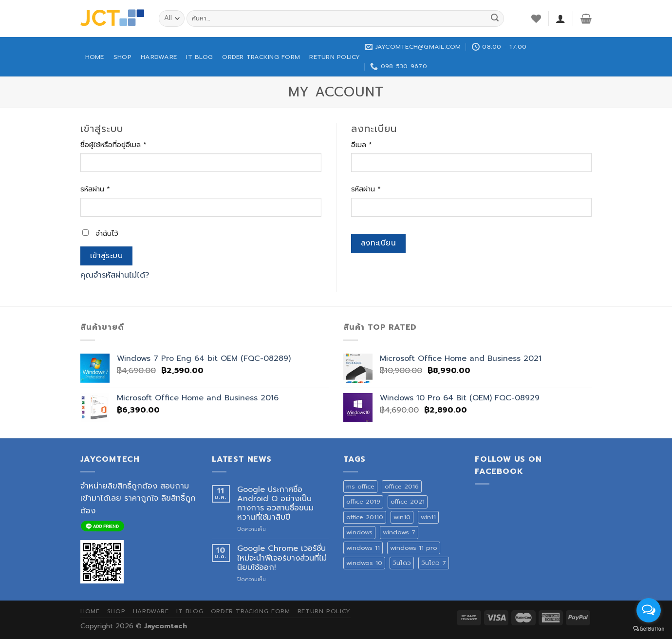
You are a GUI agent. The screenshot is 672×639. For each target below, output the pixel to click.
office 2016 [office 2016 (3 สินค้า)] (402, 486)
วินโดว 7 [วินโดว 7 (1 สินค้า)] (434, 563)
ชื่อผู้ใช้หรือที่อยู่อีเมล (113, 145)
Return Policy (335, 57)
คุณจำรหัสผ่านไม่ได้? (115, 275)
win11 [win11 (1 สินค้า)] (428, 517)
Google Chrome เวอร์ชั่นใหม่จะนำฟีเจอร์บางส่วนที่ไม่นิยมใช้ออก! (282, 558)
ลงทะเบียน (379, 243)
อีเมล (362, 145)
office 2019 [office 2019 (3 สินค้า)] (363, 501)
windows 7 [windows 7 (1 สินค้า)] (399, 532)
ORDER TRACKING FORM (261, 57)
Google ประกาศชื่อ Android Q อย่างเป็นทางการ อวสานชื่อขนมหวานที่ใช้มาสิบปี (275, 504)
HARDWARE (159, 57)
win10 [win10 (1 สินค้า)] (402, 517)
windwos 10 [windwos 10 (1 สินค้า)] (364, 563)
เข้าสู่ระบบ (107, 256)
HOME (95, 57)
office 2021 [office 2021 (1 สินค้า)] (408, 501)
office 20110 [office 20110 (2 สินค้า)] (365, 517)
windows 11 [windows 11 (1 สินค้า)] (363, 548)
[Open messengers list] (649, 610)
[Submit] (495, 19)
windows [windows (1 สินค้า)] (359, 532)
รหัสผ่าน (95, 189)
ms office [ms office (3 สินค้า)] (360, 486)
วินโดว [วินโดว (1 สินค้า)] (402, 563)
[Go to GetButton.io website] (649, 629)
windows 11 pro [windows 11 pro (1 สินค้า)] (414, 548)
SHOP (122, 57)
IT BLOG (199, 57)
